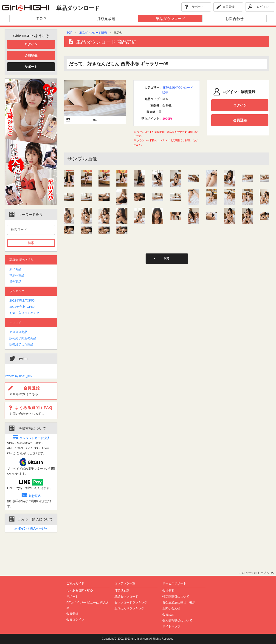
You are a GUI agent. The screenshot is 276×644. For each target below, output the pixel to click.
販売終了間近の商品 (23, 338)
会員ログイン (75, 620)
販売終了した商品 (21, 344)
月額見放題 (122, 591)
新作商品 (15, 269)
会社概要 (168, 591)
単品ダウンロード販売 (93, 33)
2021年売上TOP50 (22, 307)
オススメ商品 (18, 332)
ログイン (31, 44)
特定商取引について (176, 597)
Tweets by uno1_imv (18, 376)
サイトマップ (171, 626)
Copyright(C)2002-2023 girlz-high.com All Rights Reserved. (138, 639)
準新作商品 (17, 275)
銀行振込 (31, 496)
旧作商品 (15, 282)
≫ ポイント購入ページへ (31, 528)
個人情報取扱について (177, 620)
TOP (69, 33)
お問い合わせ (171, 608)
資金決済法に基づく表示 (179, 602)
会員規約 (168, 614)
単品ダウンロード (126, 597)
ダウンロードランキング (131, 602)
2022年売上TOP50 (22, 300)
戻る (167, 258)
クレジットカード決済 (31, 438)
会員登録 (31, 55)
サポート (31, 67)
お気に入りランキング (24, 313)
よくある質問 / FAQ (80, 591)
